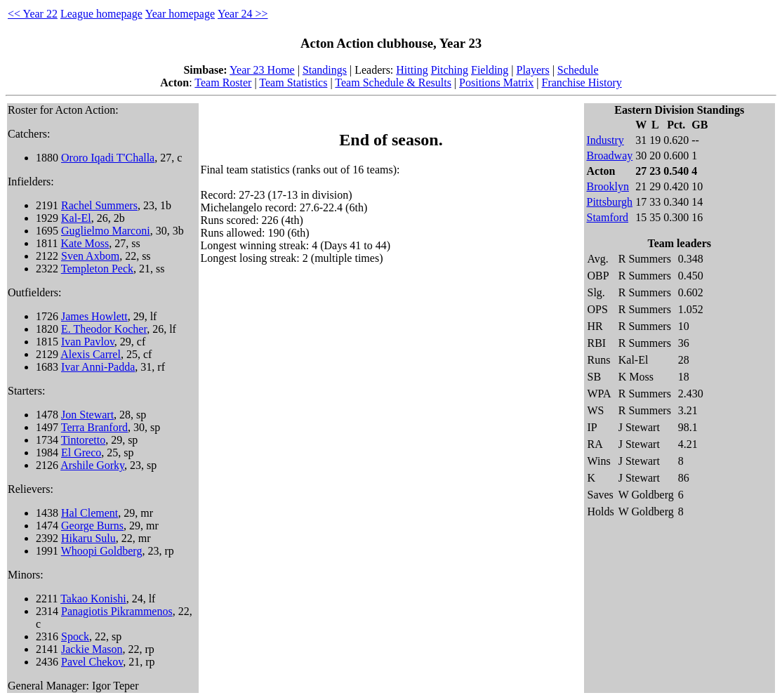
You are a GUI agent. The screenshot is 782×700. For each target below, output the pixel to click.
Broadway (610, 156)
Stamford (608, 217)
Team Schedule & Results (393, 82)
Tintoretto (83, 440)
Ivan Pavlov (88, 342)
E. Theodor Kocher (104, 329)
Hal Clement (90, 513)
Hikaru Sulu (88, 538)
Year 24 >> (243, 14)
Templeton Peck (97, 269)
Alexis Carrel (91, 354)
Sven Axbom (90, 256)
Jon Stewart (87, 415)
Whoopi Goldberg (102, 551)
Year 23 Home (262, 70)
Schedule (578, 70)
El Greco (81, 453)
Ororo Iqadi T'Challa (108, 158)
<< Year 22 (33, 14)
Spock (75, 636)
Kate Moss (85, 243)
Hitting (412, 70)
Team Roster (223, 82)
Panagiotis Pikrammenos (117, 611)
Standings (325, 70)
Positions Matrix (496, 82)
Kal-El (76, 218)
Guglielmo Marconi (106, 231)
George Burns (92, 526)
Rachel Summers (99, 205)
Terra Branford (94, 427)
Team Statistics (293, 82)
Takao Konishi (93, 599)
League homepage (101, 14)
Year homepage (180, 14)
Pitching (450, 70)
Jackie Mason (92, 649)
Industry (605, 140)
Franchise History (582, 82)
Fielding (490, 70)
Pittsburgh (610, 202)
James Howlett (94, 316)
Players (533, 70)
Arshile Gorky (92, 465)
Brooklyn (608, 186)
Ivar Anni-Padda (98, 367)
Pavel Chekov (92, 662)
